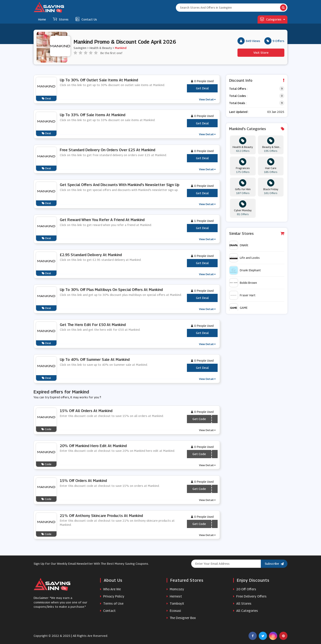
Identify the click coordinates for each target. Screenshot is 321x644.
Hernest (174, 596)
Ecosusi (174, 611)
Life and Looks (245, 258)
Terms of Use (112, 604)
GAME (238, 308)
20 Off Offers (245, 589)
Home (42, 19)
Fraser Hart (242, 295)
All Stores (242, 604)
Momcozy (175, 589)
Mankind (121, 48)
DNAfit (239, 245)
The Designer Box (181, 618)
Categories (272, 19)
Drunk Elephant (245, 270)
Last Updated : (239, 112)
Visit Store (261, 52)
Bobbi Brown (243, 283)
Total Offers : (238, 89)
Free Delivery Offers (250, 596)
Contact (108, 611)
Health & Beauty (101, 48)
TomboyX (175, 604)
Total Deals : (238, 103)
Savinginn (80, 48)
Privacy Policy (112, 596)
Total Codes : (238, 96)
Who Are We (110, 589)
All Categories (246, 611)
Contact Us (86, 19)
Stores (61, 19)
